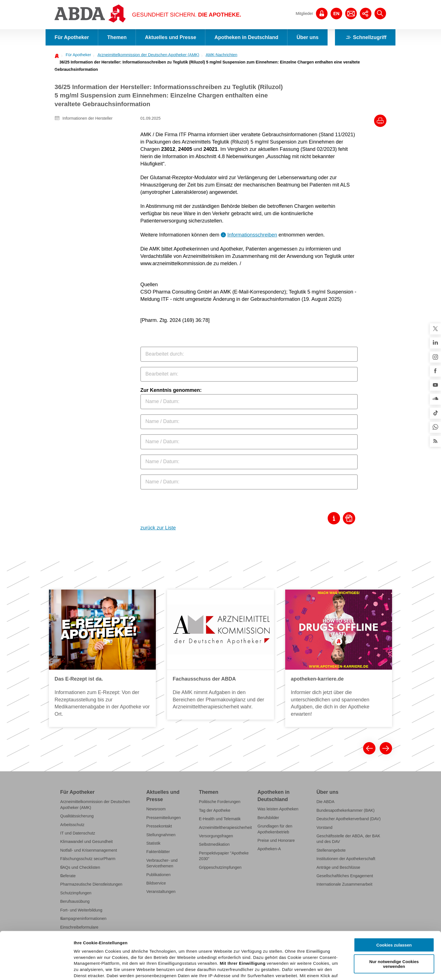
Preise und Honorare (276, 840)
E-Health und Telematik (220, 819)
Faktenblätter (158, 852)
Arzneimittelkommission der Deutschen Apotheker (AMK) (148, 55)
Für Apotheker (72, 37)
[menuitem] (77, 55)
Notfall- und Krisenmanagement (89, 850)
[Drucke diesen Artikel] (380, 121)
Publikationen (158, 875)
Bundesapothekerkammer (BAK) (346, 810)
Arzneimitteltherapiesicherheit (225, 827)
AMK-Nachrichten (221, 55)
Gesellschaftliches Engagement (345, 876)
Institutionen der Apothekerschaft (346, 859)
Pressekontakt (159, 826)
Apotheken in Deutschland (246, 37)
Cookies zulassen (394, 898)
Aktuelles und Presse (170, 37)
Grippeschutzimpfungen (220, 867)
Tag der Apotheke (215, 810)
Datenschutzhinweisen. (212, 953)
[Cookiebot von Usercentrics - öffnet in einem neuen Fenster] (36, 969)
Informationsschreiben (252, 235)
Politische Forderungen (220, 802)
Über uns (307, 37)
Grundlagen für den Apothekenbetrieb (275, 829)
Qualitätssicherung (77, 816)
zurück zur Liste (158, 528)
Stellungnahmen (161, 835)
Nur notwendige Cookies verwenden (394, 917)
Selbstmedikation (214, 844)
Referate (68, 876)
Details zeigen (299, 969)
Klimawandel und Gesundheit (86, 842)
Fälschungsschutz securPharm (88, 859)
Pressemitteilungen (163, 818)
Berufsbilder (268, 818)
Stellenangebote (331, 850)
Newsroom (156, 809)
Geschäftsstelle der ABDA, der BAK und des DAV (348, 839)
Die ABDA (325, 802)
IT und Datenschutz (78, 833)
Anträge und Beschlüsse (338, 867)
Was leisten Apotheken (278, 809)
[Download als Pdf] (350, 518)
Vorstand (324, 827)
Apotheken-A (269, 849)
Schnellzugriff (365, 37)
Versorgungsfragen (216, 836)
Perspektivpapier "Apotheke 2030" (224, 856)
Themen (117, 37)
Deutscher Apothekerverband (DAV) (348, 819)
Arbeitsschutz (72, 825)
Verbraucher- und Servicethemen (162, 863)
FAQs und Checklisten (80, 867)
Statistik (153, 843)
